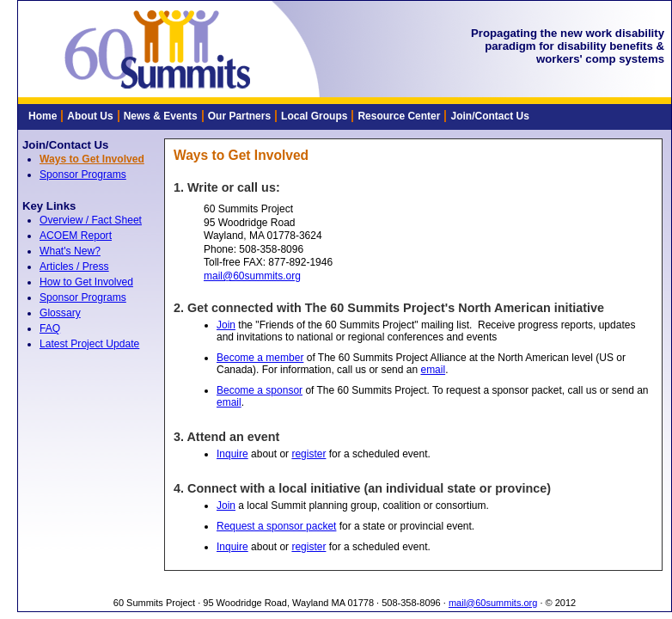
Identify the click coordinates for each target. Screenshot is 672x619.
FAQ (50, 328)
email (433, 370)
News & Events (161, 116)
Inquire (232, 454)
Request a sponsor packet (276, 526)
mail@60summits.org (252, 276)
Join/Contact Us (489, 116)
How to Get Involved (86, 282)
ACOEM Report (76, 236)
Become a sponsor (260, 390)
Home (43, 116)
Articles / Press (74, 267)
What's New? (70, 251)
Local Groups (314, 116)
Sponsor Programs (83, 175)
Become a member (260, 358)
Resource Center (399, 116)
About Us (90, 116)
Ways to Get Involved (92, 159)
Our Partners (239, 116)
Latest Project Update (89, 344)
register (309, 454)
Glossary (60, 313)
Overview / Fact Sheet (91, 220)
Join (226, 325)
